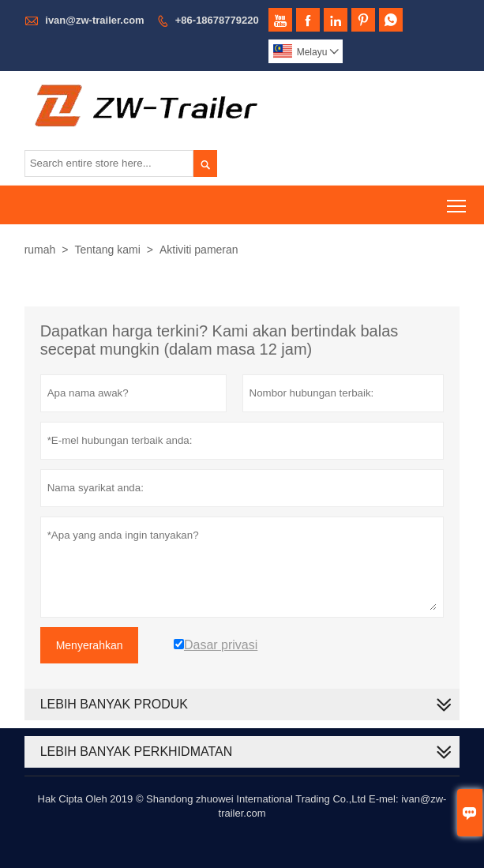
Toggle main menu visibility (458, 200)
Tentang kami (108, 250)
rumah (40, 250)
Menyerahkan (90, 645)
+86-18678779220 (217, 20)
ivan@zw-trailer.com (94, 20)
